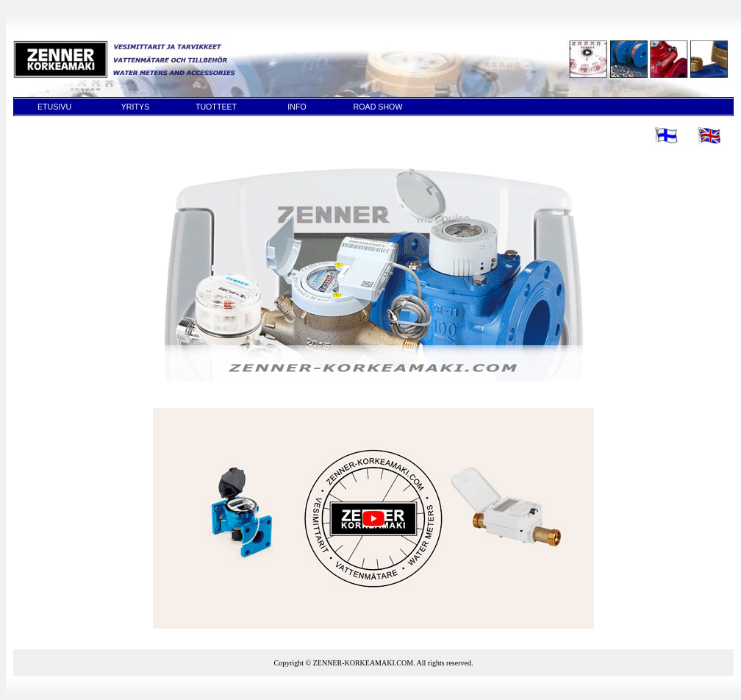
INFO (297, 107)
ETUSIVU (54, 107)
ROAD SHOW (378, 107)
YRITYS (136, 107)
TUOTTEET (216, 107)
